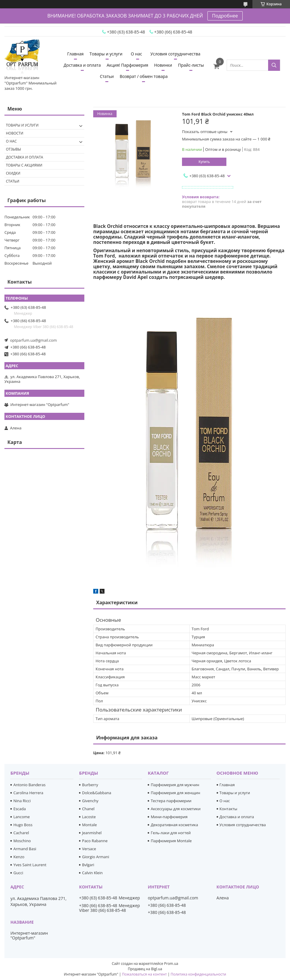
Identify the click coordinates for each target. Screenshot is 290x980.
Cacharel (21, 833)
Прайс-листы (191, 65)
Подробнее (225, 16)
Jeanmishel (92, 833)
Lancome (21, 817)
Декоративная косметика (174, 825)
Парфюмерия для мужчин (175, 785)
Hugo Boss (23, 825)
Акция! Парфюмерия (127, 65)
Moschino (22, 841)
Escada (20, 809)
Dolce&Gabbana (97, 793)
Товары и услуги (106, 54)
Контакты (228, 809)
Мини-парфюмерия (169, 817)
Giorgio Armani (95, 857)
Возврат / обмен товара (144, 76)
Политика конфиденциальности (198, 974)
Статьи (107, 76)
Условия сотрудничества (175, 54)
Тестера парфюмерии (171, 801)
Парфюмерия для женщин (175, 793)
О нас (136, 54)
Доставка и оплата (82, 65)
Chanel (88, 809)
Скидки (13, 173)
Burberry (90, 785)
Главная (75, 54)
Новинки (163, 65)
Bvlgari (88, 865)
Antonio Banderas (29, 785)
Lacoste (89, 817)
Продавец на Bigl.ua (145, 969)
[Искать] (274, 65)
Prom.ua (171, 964)
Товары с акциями (24, 165)
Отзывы (13, 149)
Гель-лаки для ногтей (171, 833)
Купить (204, 162)
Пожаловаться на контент (144, 974)
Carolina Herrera (28, 793)
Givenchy (90, 801)
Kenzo (19, 857)
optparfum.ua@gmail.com (33, 340)
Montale (89, 825)
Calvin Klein (92, 873)
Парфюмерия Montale (171, 841)
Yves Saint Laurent (30, 865)
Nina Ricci (22, 801)
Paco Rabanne (95, 841)
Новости (15, 133)
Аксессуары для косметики (175, 809)
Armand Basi (25, 849)
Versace (89, 849)
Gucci (18, 873)
